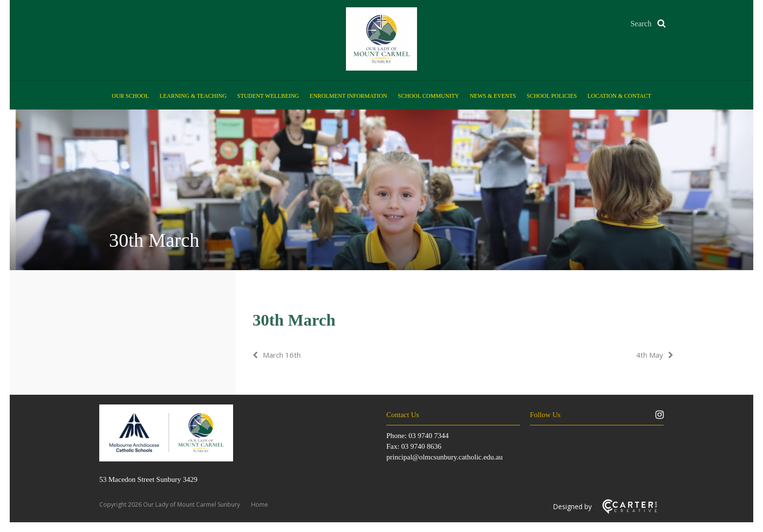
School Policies (552, 96)
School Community (429, 96)
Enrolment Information (348, 96)
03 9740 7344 (428, 436)
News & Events (493, 96)
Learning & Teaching (193, 96)
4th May (650, 355)
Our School (130, 96)
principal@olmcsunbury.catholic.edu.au (445, 457)
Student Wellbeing (268, 96)
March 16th (282, 355)
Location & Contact (619, 96)
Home (260, 504)
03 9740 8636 (421, 446)
